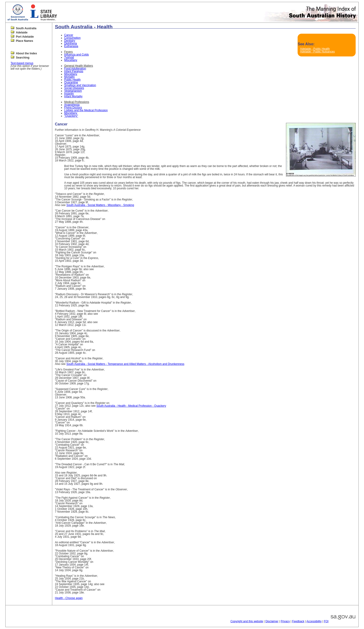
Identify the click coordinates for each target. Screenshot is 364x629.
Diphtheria (71, 43)
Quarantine (71, 82)
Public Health (73, 80)
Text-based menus (22, 63)
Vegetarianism (73, 91)
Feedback (298, 621)
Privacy (285, 621)
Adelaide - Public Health (315, 49)
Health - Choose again (69, 598)
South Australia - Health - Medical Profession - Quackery (131, 406)
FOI (326, 621)
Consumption (73, 38)
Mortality (70, 77)
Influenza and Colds (77, 55)
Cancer (69, 35)
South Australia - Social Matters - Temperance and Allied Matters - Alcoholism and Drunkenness (125, 364)
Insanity (69, 94)
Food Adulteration (75, 69)
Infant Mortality (73, 96)
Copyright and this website (247, 621)
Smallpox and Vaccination (80, 85)
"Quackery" (71, 116)
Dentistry (70, 41)
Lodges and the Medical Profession (86, 110)
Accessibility (314, 621)
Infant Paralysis (74, 71)
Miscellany (71, 60)
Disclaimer (272, 621)
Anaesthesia (72, 105)
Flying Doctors (73, 108)
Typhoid (69, 57)
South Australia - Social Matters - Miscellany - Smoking (100, 205)
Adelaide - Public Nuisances (317, 52)
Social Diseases (74, 88)
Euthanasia (71, 46)
